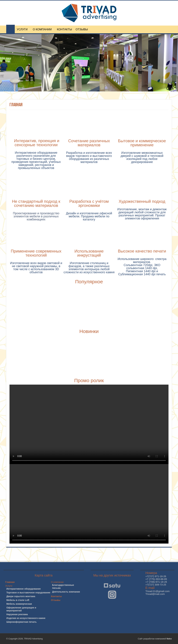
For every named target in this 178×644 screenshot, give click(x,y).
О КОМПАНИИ (42, 29)
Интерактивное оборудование (24, 589)
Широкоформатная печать (22, 622)
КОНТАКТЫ (64, 29)
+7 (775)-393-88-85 (156, 579)
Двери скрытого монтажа (21, 596)
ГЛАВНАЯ (10, 29)
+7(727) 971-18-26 (156, 576)
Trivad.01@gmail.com (158, 591)
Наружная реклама (17, 614)
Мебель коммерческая (19, 604)
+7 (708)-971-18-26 (156, 582)
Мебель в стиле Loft (18, 600)
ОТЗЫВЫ (82, 29)
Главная (10, 582)
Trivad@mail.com (155, 594)
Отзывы (56, 600)
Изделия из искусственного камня (26, 618)
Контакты (56, 596)
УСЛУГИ (22, 29)
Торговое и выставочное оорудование (28, 593)
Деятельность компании (66, 592)
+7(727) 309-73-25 (156, 585)
